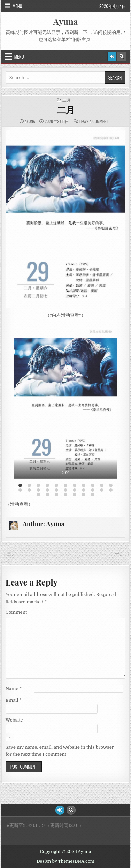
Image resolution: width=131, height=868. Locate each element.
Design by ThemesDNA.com (65, 861)
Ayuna (65, 21)
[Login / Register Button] (112, 56)
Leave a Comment (94, 121)
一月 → (122, 554)
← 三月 (9, 554)
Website (14, 720)
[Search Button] (122, 56)
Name (14, 689)
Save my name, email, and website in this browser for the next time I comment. (60, 751)
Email (14, 700)
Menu (17, 6)
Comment (16, 612)
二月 (67, 100)
